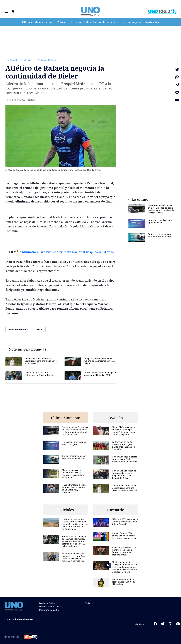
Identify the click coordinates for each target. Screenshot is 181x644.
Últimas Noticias (32, 22)
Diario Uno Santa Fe (49, 610)
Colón (87, 22)
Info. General (111, 22)
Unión (97, 22)
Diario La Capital (47, 603)
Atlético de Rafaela (47, 60)
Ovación (77, 22)
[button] (6, 11)
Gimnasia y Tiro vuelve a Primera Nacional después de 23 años (67, 252)
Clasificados (151, 22)
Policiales (63, 22)
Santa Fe (50, 22)
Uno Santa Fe (12, 60)
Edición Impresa (131, 22)
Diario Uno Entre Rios (50, 607)
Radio (88, 603)
